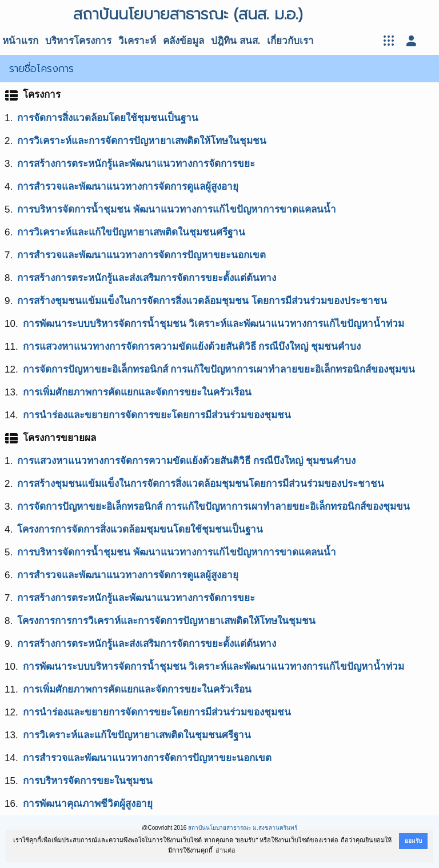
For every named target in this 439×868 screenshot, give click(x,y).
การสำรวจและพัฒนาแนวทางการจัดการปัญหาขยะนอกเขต (141, 255)
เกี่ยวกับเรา (290, 41)
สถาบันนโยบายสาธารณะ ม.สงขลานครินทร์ (243, 828)
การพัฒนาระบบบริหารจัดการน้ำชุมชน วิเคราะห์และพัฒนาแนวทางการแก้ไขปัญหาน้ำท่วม (214, 324)
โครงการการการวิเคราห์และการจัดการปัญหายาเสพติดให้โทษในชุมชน (166, 621)
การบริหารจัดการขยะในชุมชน (88, 781)
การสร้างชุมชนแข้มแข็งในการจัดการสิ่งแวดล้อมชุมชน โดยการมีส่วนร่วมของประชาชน (202, 301)
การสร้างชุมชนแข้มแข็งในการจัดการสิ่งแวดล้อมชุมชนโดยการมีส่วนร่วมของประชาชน (201, 484)
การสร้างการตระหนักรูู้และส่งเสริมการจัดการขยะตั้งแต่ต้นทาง (147, 644)
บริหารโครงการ (78, 41)
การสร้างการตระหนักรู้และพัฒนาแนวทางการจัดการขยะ (136, 164)
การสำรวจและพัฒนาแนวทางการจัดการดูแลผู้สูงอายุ (128, 187)
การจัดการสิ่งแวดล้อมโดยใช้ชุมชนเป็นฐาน (108, 118)
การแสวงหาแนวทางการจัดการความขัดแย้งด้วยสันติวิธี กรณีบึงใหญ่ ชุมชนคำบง (192, 347)
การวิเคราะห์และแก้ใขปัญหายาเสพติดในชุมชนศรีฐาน (131, 232)
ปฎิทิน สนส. (236, 41)
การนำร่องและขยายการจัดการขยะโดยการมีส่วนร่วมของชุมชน (157, 415)
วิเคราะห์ (137, 41)
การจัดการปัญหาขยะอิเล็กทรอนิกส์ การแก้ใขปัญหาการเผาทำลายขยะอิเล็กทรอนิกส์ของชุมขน (219, 369)
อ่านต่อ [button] (226, 850)
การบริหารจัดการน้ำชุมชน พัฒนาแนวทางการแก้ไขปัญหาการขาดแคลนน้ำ (177, 209)
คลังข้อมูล (183, 41)
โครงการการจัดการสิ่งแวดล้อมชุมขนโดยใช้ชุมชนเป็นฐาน (140, 529)
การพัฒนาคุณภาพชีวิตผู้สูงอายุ (88, 804)
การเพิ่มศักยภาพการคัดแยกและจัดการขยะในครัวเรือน (137, 392)
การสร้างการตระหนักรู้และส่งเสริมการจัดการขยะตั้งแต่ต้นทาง (147, 278)
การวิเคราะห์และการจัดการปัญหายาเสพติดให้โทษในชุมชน (142, 141)
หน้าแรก (20, 41)
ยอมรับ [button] (413, 841)
